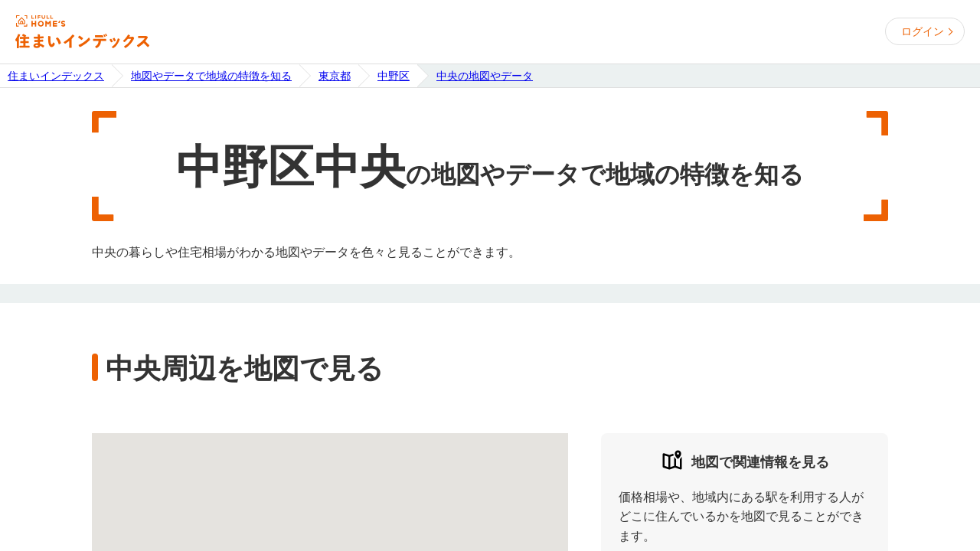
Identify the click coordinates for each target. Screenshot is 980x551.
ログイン (923, 31)
